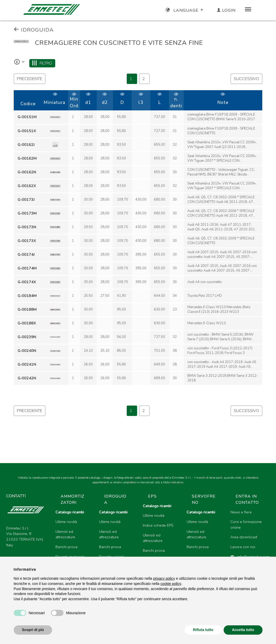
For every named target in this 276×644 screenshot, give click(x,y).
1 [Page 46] (131, 79)
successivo (246, 79)
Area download (244, 537)
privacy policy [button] (164, 578)
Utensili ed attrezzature (65, 534)
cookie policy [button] (171, 584)
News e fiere (241, 512)
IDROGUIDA (34, 30)
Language (185, 10)
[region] (138, 238)
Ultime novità (66, 522)
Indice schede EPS (158, 525)
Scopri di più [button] (33, 630)
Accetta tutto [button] (243, 630)
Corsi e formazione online (246, 525)
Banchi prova (66, 547)
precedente (30, 79)
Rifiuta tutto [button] (203, 630)
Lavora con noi (243, 547)
